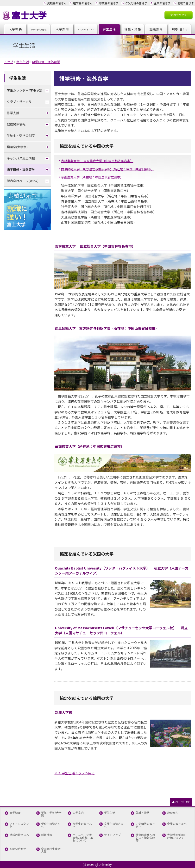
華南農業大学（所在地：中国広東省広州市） (92, 177)
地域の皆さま (186, 3)
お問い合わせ (18, 849)
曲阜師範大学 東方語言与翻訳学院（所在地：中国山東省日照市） (108, 169)
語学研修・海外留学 (21, 169)
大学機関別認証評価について (177, 836)
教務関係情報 (16, 124)
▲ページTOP (181, 802)
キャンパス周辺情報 (21, 158)
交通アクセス (179, 15)
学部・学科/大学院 (51, 814)
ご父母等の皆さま (136, 3)
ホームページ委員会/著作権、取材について (83, 838)
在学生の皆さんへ (82, 825)
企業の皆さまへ (177, 824)
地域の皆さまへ (19, 835)
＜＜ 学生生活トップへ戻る (74, 773)
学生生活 (109, 29)
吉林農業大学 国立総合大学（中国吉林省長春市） (97, 161)
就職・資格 (133, 29)
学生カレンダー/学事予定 (25, 90)
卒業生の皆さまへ (114, 825)
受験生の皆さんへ (51, 825)
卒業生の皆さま (109, 3)
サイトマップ (112, 835)
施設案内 (156, 29)
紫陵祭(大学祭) (17, 147)
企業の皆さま (162, 3)
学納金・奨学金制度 (21, 136)
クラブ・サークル (19, 102)
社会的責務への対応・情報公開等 (145, 838)
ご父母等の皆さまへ (145, 825)
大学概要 (15, 29)
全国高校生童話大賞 (51, 850)
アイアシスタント (19, 825)
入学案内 (62, 29)
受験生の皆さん (57, 3)
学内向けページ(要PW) (23, 181)
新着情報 (47, 835)
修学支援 (13, 113)
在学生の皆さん (83, 3)
